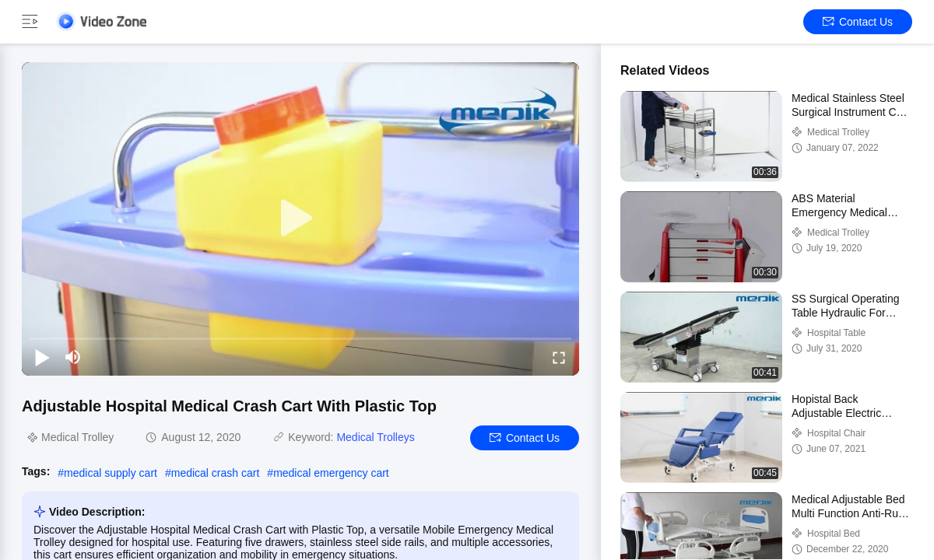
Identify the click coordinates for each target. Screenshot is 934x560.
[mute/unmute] (73, 357)
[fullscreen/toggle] (559, 357)
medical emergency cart (331, 473)
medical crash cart (216, 473)
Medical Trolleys (375, 437)
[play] (300, 219)
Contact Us (858, 22)
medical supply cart (111, 473)
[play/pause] (42, 357)
